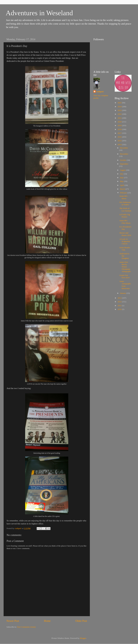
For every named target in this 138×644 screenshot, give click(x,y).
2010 (120, 309)
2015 (120, 141)
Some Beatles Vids (125, 249)
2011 (120, 306)
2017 (120, 133)
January (123, 293)
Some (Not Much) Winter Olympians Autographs (125, 267)
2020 (120, 122)
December (124, 148)
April (122, 185)
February (124, 193)
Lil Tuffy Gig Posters (125, 216)
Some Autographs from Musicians (125, 285)
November (124, 154)
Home (47, 621)
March (123, 189)
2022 (120, 114)
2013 (120, 298)
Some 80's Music (123, 197)
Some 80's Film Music (125, 222)
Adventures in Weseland (39, 13)
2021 (120, 118)
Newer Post (13, 621)
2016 (120, 137)
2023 (120, 110)
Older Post (81, 621)
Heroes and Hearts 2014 (125, 234)
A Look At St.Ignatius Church (125, 241)
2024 (120, 107)
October (123, 160)
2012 (120, 302)
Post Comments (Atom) (26, 627)
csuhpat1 (100, 92)
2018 (120, 129)
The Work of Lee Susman (125, 209)
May (122, 181)
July (122, 174)
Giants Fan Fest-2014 (124, 276)
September (124, 164)
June (122, 178)
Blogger (83, 638)
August (123, 170)
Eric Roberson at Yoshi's (125, 203)
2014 (120, 145)
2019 (120, 125)
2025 (120, 103)
